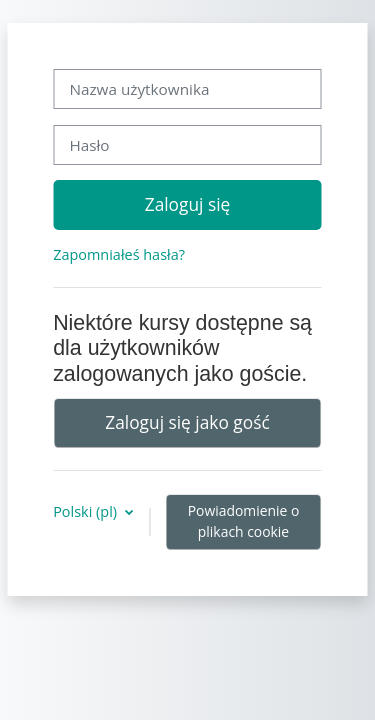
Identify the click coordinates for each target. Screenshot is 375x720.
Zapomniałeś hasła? (119, 254)
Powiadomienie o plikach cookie (244, 521)
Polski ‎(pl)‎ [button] (87, 511)
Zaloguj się (188, 204)
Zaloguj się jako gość (187, 422)
